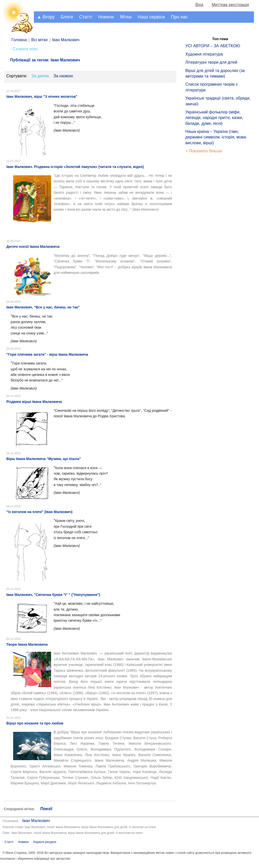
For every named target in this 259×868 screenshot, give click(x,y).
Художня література (204, 54)
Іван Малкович (36, 821)
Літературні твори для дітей (211, 62)
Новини (106, 17)
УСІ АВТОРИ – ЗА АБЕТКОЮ (213, 46)
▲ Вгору (46, 17)
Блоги (67, 17)
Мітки (126, 17)
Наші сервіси (151, 17)
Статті (86, 17)
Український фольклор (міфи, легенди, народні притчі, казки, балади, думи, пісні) (214, 118)
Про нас (179, 17)
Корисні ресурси (45, 842)
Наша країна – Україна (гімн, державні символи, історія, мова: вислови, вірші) (216, 137)
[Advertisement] (209, 240)
